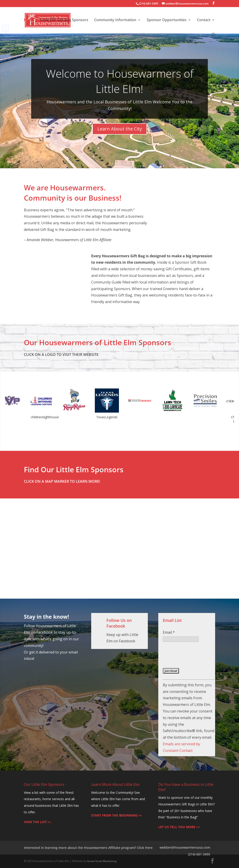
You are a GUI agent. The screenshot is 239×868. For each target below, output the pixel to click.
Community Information (115, 20)
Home (29, 20)
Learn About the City (120, 129)
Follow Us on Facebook (119, 623)
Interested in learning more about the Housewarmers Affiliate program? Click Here (88, 848)
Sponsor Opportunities (167, 20)
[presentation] (197, 659)
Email (169, 632)
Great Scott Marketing (102, 861)
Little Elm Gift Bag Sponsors (64, 20)
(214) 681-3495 (199, 854)
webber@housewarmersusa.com (185, 847)
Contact (204, 20)
